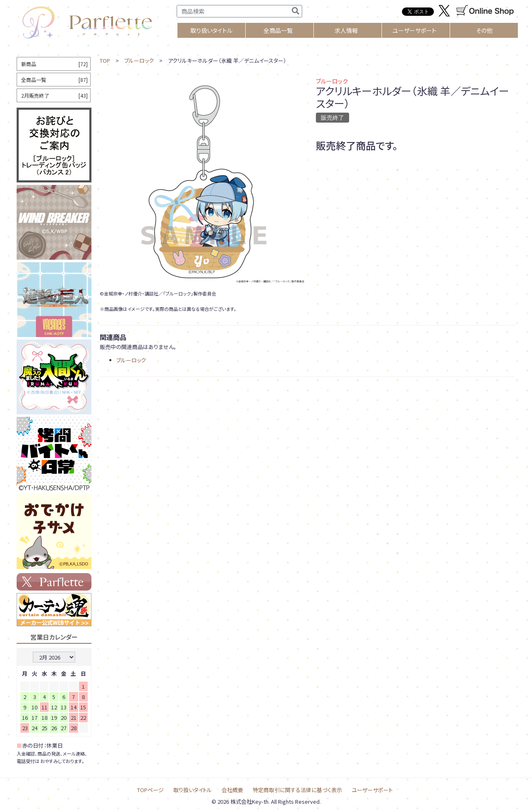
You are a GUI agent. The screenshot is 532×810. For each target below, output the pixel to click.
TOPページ (150, 790)
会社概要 (232, 790)
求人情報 (346, 30)
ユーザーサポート (414, 30)
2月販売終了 (54, 95)
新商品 (54, 64)
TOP (105, 60)
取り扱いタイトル (193, 790)
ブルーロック (139, 60)
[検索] (296, 11)
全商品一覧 (278, 30)
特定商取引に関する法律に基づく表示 (297, 790)
